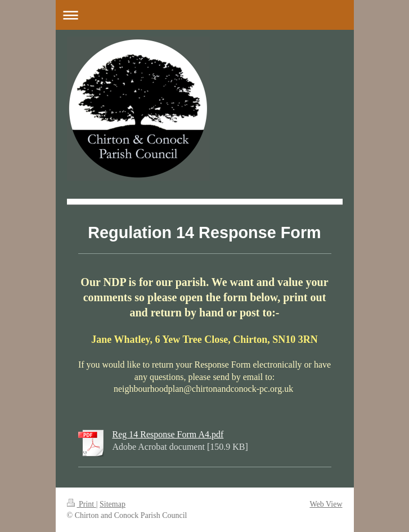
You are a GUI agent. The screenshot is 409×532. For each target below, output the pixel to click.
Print (82, 504)
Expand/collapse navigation (205, 15)
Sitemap (113, 504)
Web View (326, 504)
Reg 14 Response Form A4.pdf (168, 434)
